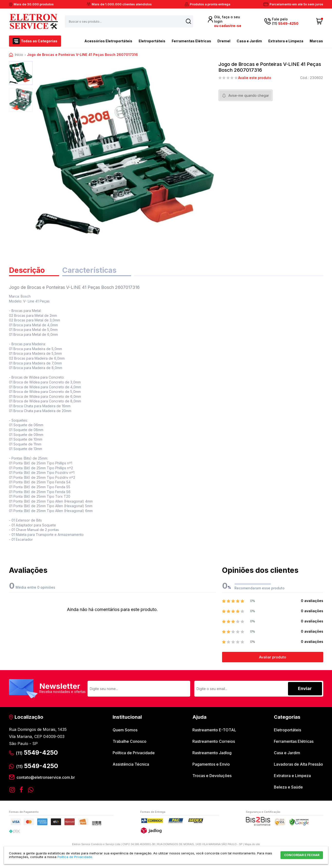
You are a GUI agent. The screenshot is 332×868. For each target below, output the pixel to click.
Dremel (224, 41)
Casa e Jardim (249, 41)
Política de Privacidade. (75, 857)
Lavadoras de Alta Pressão (298, 764)
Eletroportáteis (152, 41)
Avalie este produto (255, 78)
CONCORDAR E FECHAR (302, 855)
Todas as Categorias (39, 41)
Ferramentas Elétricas (191, 41)
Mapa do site (252, 844)
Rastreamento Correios (214, 741)
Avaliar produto (273, 657)
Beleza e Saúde (288, 787)
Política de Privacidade (134, 753)
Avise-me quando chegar (249, 95)
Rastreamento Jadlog (212, 753)
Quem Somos (125, 730)
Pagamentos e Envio (211, 764)
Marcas (316, 41)
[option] (21, 73)
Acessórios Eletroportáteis (100, 41)
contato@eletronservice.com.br (46, 777)
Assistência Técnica (131, 764)
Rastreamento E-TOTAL (214, 730)
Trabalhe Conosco (130, 741)
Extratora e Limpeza (286, 41)
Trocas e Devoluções (212, 776)
